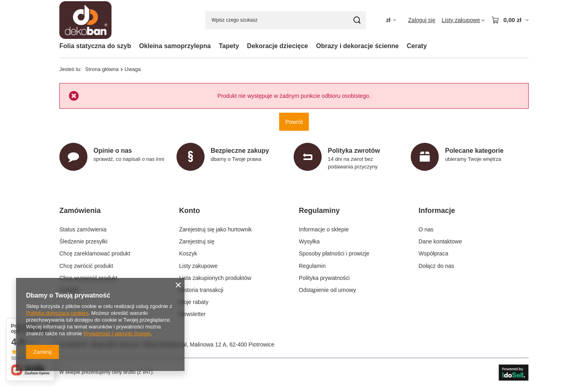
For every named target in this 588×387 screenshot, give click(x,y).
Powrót (294, 122)
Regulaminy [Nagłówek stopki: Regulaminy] (319, 211)
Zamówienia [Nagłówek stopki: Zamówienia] (80, 211)
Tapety (229, 46)
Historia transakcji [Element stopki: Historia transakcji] (201, 290)
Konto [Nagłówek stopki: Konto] (190, 211)
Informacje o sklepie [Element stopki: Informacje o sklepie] (324, 229)
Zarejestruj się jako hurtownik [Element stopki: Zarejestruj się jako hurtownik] (216, 229)
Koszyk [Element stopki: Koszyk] (188, 253)
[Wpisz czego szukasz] (286, 20)
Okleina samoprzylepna (175, 46)
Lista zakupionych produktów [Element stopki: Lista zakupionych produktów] (215, 278)
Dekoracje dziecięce (278, 46)
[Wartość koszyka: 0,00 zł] (510, 20)
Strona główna (102, 69)
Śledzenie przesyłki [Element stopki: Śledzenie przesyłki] (83, 241)
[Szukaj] (357, 20)
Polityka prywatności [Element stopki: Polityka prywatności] (324, 278)
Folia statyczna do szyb (95, 46)
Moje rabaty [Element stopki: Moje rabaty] (194, 302)
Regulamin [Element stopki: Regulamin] (312, 266)
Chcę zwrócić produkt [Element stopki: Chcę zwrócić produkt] (86, 266)
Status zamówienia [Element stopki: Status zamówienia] (83, 229)
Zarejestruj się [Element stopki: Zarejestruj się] (197, 241)
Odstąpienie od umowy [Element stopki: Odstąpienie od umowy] (327, 290)
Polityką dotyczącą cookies (57, 313)
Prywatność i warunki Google (117, 333)
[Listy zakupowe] (463, 20)
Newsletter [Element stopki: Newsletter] (193, 314)
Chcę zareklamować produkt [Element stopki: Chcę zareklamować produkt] (95, 253)
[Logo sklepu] (85, 20)
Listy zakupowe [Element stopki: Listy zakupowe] (199, 266)
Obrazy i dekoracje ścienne (357, 46)
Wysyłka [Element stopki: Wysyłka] (309, 241)
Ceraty (417, 46)
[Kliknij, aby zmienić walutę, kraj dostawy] (391, 20)
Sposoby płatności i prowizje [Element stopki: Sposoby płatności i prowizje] (334, 253)
